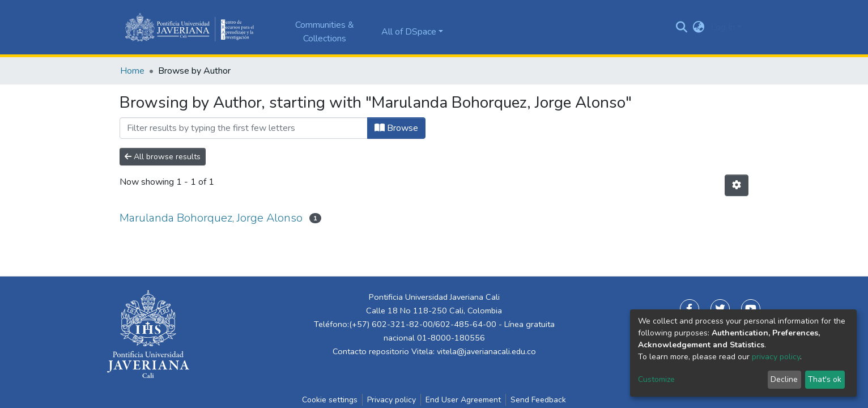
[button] (699, 27)
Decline (784, 379)
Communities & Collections (325, 32)
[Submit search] (682, 27)
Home (132, 71)
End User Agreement (463, 400)
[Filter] (244, 128)
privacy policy (776, 357)
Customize (656, 379)
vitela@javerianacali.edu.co (486, 351)
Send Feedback (538, 400)
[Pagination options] (737, 185)
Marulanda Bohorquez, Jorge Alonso (211, 218)
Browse (396, 128)
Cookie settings (330, 400)
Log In (723, 27)
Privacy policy (392, 400)
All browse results (163, 157)
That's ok (825, 379)
